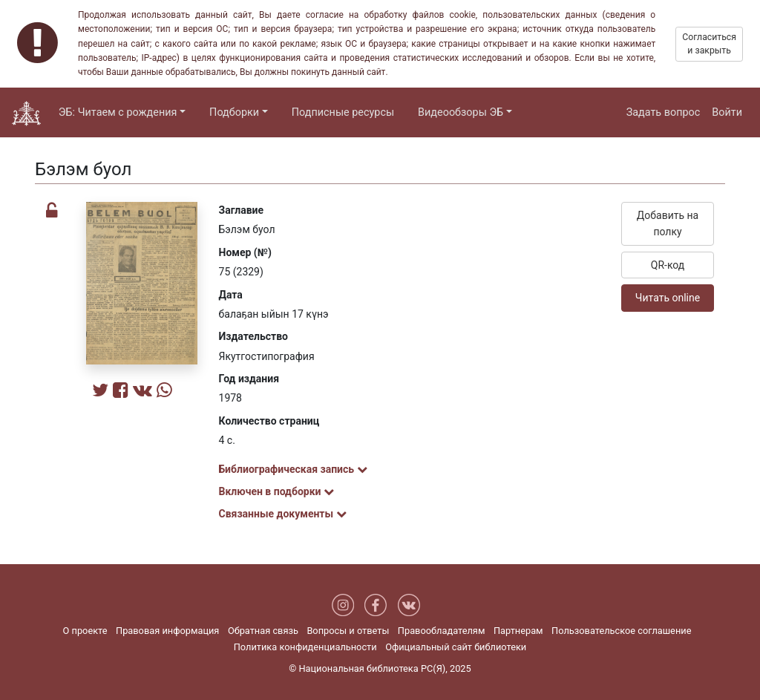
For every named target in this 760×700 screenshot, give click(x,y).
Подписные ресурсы (343, 112)
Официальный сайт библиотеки (456, 647)
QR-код (668, 265)
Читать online (668, 298)
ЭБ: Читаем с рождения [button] (118, 112)
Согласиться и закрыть (709, 44)
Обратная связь (263, 631)
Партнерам (518, 631)
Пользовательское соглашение (621, 631)
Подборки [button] (234, 112)
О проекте (85, 631)
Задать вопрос (664, 112)
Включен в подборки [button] (276, 491)
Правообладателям (442, 631)
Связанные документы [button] (283, 514)
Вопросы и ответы (348, 631)
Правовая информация (167, 631)
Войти (727, 112)
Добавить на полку (668, 223)
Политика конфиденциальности (305, 647)
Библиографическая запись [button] (293, 469)
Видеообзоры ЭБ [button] (461, 112)
